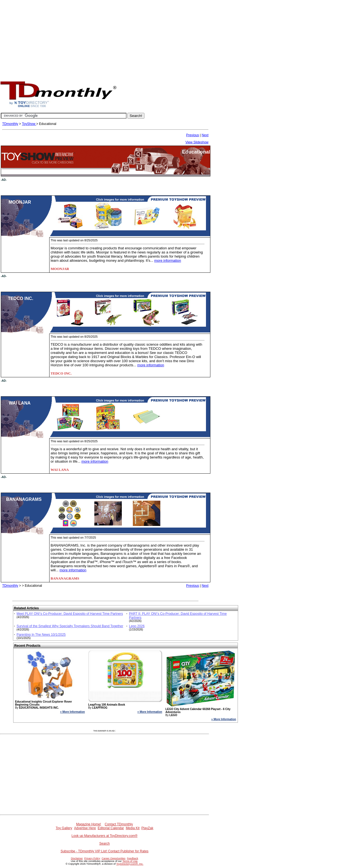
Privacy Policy (92, 858)
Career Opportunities (114, 858)
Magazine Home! (89, 824)
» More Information (73, 712)
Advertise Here (85, 828)
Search (105, 844)
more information (168, 260)
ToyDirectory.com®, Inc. (130, 864)
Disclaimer (77, 858)
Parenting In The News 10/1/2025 (41, 635)
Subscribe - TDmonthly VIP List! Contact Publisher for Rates (105, 851)
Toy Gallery (64, 828)
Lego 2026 (137, 626)
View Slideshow (197, 142)
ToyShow (29, 124)
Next (205, 135)
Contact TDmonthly (119, 824)
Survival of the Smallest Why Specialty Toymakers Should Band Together (70, 626)
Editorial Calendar (111, 828)
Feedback (132, 858)
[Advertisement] (176, 39)
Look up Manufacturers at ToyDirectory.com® (105, 836)
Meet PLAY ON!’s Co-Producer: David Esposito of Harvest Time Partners (70, 614)
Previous (193, 135)
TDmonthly (10, 124)
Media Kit (133, 828)
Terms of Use (130, 861)
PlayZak (147, 828)
